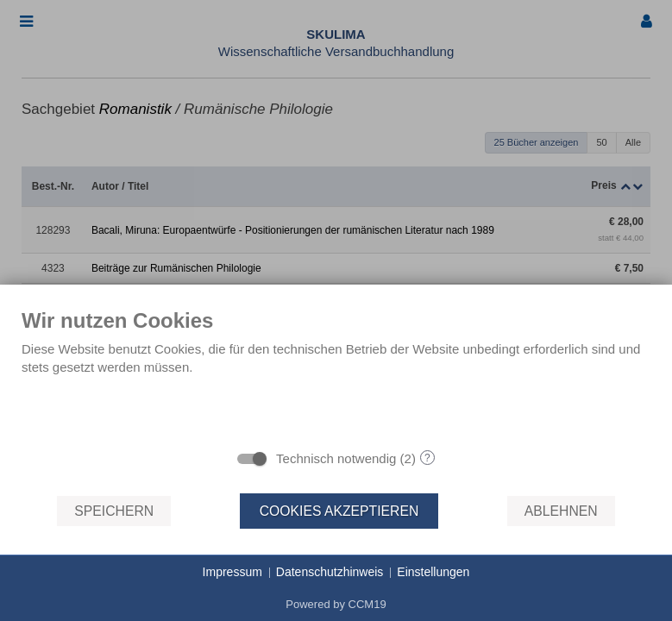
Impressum (232, 572)
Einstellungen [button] (433, 572)
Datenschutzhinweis (330, 572)
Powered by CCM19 (336, 604)
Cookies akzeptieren (339, 511)
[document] (336, 373)
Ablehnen (561, 511)
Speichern (114, 511)
